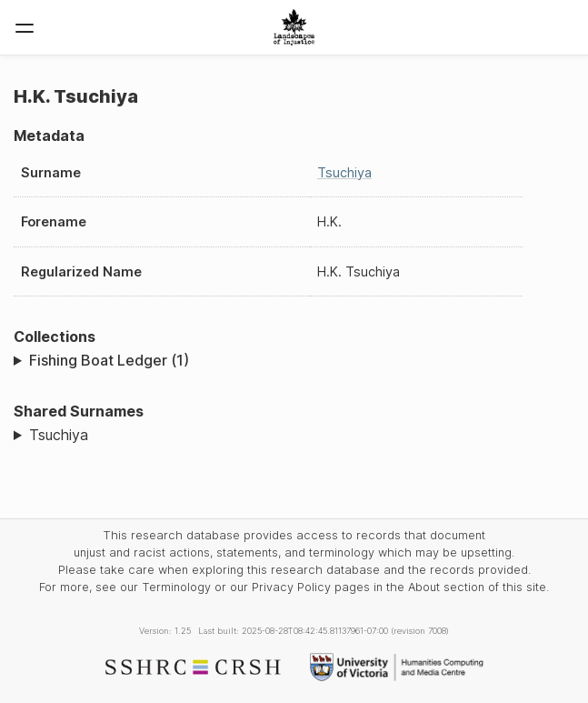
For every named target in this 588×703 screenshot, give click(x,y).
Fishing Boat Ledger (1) (109, 360)
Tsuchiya (344, 172)
